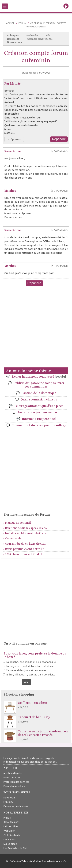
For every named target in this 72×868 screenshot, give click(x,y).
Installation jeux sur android (39, 412)
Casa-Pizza (10, 840)
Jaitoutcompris (12, 822)
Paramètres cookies (14, 786)
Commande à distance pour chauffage (39, 425)
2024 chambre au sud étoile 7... (24, 554)
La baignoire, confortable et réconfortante (30, 666)
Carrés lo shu (14, 538)
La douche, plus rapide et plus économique (31, 662)
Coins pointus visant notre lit (24, 549)
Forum (22, 23)
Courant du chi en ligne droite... (25, 544)
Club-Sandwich (12, 835)
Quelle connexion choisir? (39, 399)
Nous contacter (12, 777)
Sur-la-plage (10, 844)
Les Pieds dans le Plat (15, 848)
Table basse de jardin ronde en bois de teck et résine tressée (37, 735)
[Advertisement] (36, 329)
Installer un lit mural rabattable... (27, 533)
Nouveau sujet (15, 42)
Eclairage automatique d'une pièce (39, 406)
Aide (48, 35)
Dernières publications (16, 806)
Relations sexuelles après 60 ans (26, 528)
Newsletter (10, 798)
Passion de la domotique (39, 393)
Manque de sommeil (18, 523)
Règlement (13, 39)
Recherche (32, 35)
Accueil (10, 23)
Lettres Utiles (11, 826)
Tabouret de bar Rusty (37, 719)
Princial (7, 818)
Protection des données (16, 782)
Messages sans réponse (40, 39)
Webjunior (9, 831)
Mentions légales (13, 773)
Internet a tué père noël (39, 419)
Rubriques (13, 35)
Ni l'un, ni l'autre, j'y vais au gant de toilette (31, 674)
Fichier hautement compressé (39, 377)
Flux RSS (8, 802)
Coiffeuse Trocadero (37, 705)
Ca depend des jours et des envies (26, 670)
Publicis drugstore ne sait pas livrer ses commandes (39, 385)
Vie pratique (37, 23)
